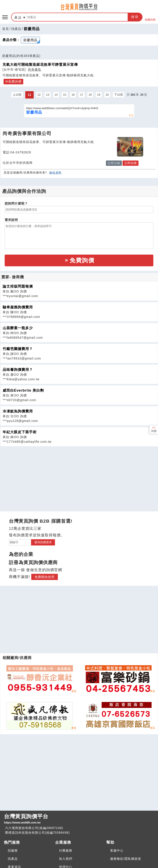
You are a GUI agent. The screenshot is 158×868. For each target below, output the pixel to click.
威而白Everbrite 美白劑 (23, 390)
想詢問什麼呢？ (16, 203)
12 (39, 95)
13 (47, 95)
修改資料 (55, 173)
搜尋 (135, 17)
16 (73, 95)
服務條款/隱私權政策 (126, 859)
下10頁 (119, 95)
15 (64, 95)
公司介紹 (114, 163)
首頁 (6, 29)
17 (82, 95)
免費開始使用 (45, 577)
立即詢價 (131, 163)
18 (90, 95)
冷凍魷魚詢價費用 (18, 411)
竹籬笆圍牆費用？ (18, 349)
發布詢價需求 (43, 542)
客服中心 (117, 851)
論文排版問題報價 (18, 286)
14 (56, 95)
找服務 (13, 851)
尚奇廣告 (35, 70)
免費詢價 (150, 17)
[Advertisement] (79, 477)
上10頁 (17, 95)
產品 (18, 17)
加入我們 (66, 859)
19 (99, 95)
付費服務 (66, 851)
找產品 (16, 29)
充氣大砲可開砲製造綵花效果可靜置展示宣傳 (40, 64)
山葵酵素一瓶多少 (18, 328)
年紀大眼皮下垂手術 (20, 432)
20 (107, 95)
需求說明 (11, 220)
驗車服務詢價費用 (18, 307)
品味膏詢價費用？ (18, 370)
